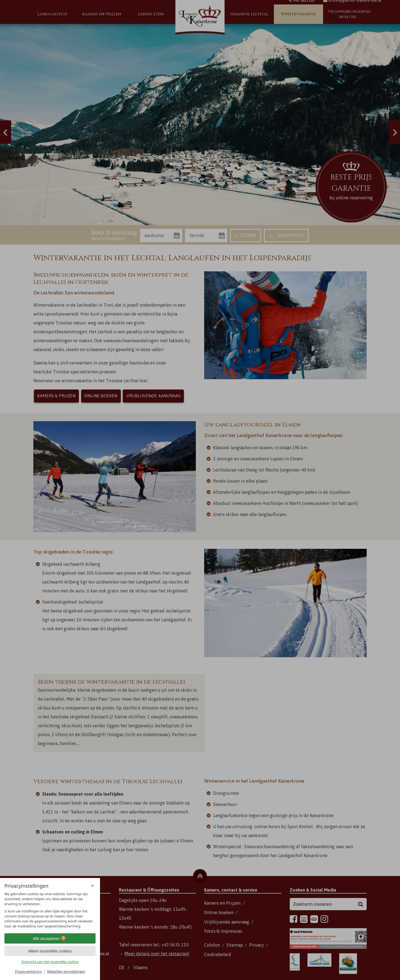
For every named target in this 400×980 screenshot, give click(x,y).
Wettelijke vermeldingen (66, 972)
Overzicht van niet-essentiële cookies (50, 962)
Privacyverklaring (28, 972)
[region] (50, 910)
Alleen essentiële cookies (50, 951)
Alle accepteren (50, 939)
